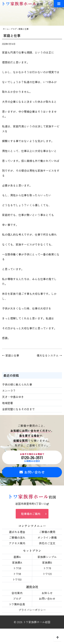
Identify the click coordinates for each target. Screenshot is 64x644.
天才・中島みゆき (13, 397)
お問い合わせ (32, 472)
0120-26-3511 (32, 457)
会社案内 (17, 593)
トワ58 (17, 568)
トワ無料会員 (17, 604)
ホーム (6, 29)
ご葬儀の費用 (47, 532)
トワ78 (47, 568)
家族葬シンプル (47, 557)
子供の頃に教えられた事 (17, 384)
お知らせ (47, 593)
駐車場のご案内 (31, 514)
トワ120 (47, 574)
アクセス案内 (17, 543)
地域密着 (8, 403)
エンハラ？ (9, 391)
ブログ (14, 29)
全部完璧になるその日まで (18, 409)
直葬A (17, 557)
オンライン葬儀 (47, 537)
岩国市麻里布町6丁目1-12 (32, 504)
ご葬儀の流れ (17, 537)
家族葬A (17, 562)
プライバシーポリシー (32, 610)
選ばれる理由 (17, 532)
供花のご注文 (47, 543)
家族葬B (47, 562)
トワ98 (17, 574)
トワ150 (17, 579)
